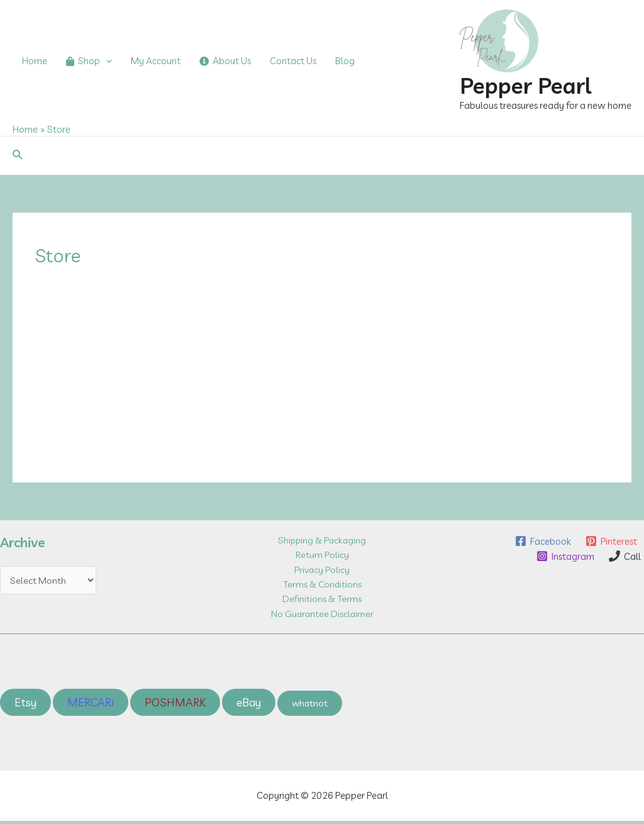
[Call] (624, 556)
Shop (89, 61)
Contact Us (293, 61)
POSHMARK (178, 705)
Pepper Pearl (525, 86)
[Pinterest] (611, 541)
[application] (106, 61)
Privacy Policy (322, 570)
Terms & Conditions (322, 585)
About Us (225, 61)
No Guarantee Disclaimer (322, 615)
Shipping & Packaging (322, 540)
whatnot (314, 705)
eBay (252, 705)
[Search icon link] (18, 155)
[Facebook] (542, 541)
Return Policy (322, 555)
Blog (345, 61)
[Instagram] (564, 556)
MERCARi (92, 705)
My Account (156, 61)
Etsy (26, 705)
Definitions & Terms (322, 600)
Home (35, 61)
